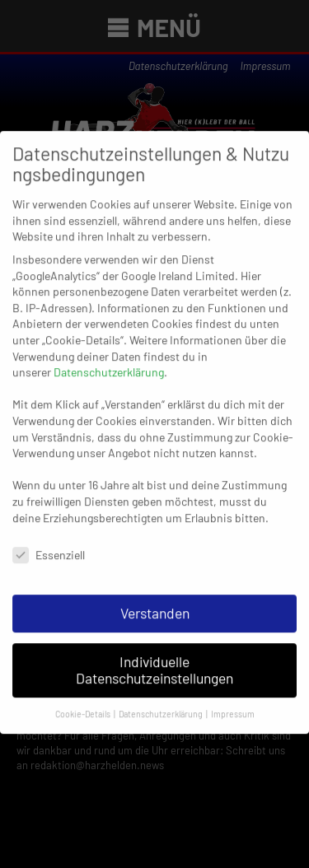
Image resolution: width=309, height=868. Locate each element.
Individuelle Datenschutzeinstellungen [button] (154, 664)
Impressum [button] (233, 707)
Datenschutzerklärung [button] (162, 707)
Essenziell (49, 549)
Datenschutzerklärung (109, 366)
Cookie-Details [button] (84, 707)
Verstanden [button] (155, 607)
